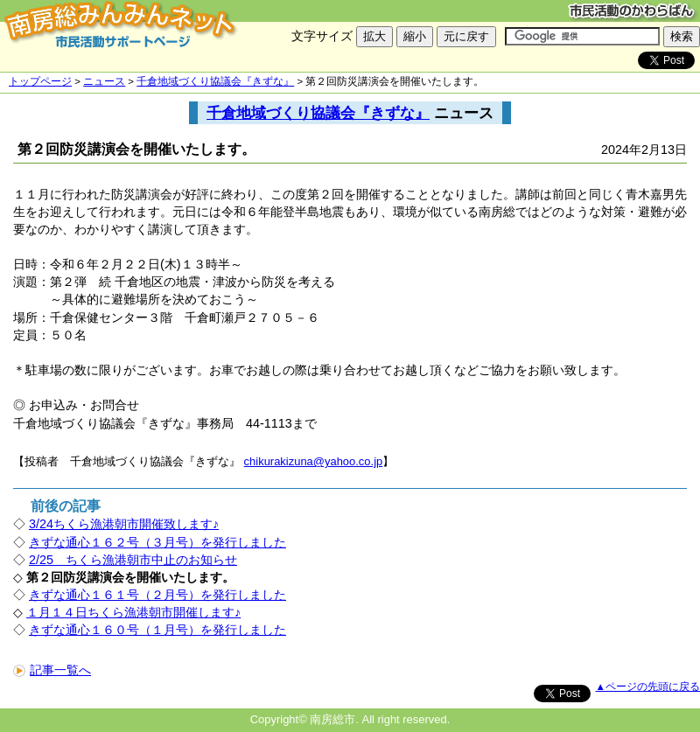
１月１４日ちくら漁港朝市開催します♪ (133, 612)
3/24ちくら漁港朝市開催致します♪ (124, 524)
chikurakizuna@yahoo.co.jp (314, 461)
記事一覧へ (52, 670)
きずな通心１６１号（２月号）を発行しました (157, 595)
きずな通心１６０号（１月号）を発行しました (157, 630)
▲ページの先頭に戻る (648, 687)
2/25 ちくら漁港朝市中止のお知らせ (133, 560)
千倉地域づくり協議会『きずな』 (215, 81)
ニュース (104, 81)
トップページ (40, 81)
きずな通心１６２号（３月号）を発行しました (157, 542)
